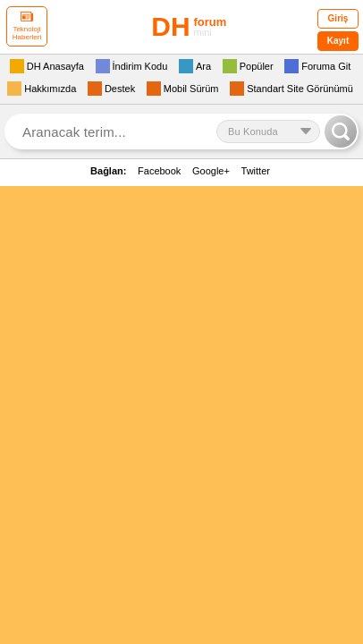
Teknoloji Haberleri (27, 26)
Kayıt (338, 41)
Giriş (338, 18)
